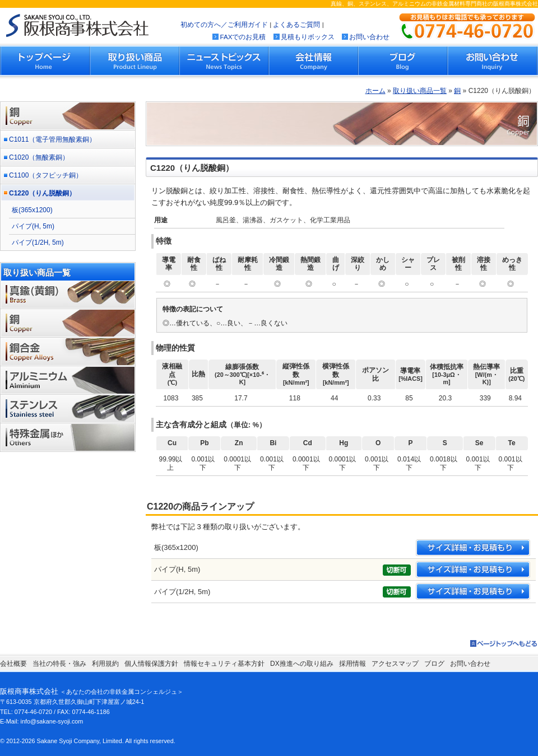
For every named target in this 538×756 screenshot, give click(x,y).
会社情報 (313, 61)
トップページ (45, 61)
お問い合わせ (369, 37)
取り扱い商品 (135, 61)
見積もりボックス (308, 37)
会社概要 (13, 664)
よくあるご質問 (296, 24)
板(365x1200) (32, 210)
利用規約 (105, 664)
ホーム (375, 91)
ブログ (403, 61)
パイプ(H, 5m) (33, 226)
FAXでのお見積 (243, 37)
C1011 (52, 139)
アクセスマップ (395, 664)
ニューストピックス (224, 61)
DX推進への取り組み (302, 664)
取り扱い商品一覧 (420, 91)
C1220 (42, 193)
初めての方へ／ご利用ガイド (224, 24)
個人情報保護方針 (151, 664)
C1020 (39, 157)
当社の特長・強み (59, 664)
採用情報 (353, 664)
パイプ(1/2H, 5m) (38, 242)
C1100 (46, 175)
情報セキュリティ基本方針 (224, 664)
